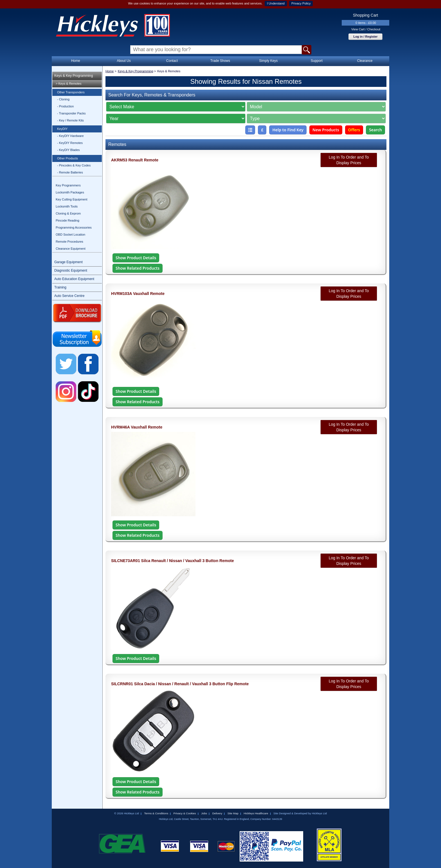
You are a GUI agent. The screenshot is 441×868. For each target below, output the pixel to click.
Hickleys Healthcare (256, 813)
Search (375, 130)
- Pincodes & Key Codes (74, 165)
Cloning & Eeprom (68, 213)
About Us (124, 61)
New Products (326, 130)
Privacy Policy (301, 3)
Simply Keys (268, 61)
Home (76, 61)
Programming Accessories (74, 227)
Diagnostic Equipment (71, 270)
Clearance (365, 61)
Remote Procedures (69, 242)
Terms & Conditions (156, 813)
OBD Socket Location (70, 235)
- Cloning (63, 99)
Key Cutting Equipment (72, 199)
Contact (172, 61)
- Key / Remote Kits (70, 120)
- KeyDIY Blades (68, 150)
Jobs (204, 813)
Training (60, 287)
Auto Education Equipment (74, 279)
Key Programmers (68, 185)
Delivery (217, 813)
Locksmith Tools (67, 206)
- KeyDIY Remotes (70, 143)
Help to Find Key (288, 130)
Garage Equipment (68, 262)
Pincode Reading (67, 220)
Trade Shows (220, 61)
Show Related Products (138, 268)
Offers (354, 130)
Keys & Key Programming (74, 76)
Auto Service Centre (69, 296)
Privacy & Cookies (185, 813)
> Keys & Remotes (68, 84)
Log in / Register (365, 37)
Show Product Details (136, 258)
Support (317, 61)
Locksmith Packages (70, 192)
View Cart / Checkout (366, 29)
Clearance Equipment (71, 249)
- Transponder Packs (71, 113)
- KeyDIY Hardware (70, 136)
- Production (65, 106)
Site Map (233, 813)
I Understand (276, 3)
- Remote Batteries (70, 172)
